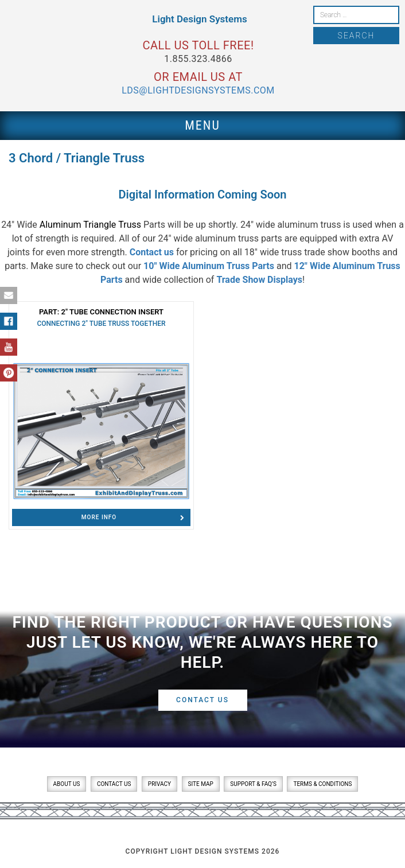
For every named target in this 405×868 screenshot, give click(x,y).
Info (133, 517)
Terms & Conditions (322, 784)
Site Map (201, 784)
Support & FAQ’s (253, 784)
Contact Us (202, 700)
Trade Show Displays (259, 280)
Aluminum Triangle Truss (90, 225)
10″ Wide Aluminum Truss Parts (209, 266)
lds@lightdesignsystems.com (198, 90)
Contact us (152, 252)
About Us (67, 784)
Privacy (159, 784)
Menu (202, 125)
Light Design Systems (199, 19)
